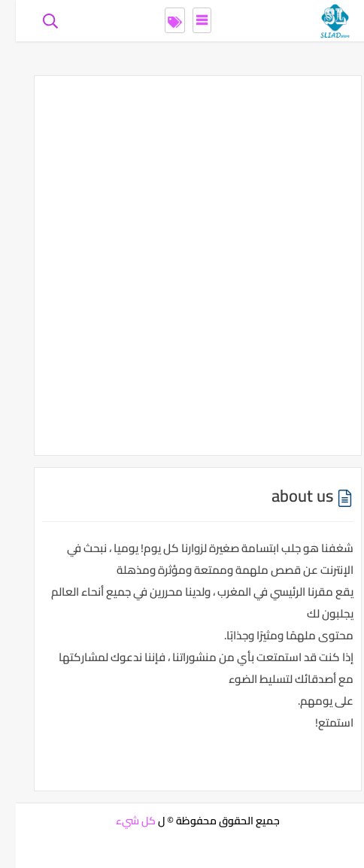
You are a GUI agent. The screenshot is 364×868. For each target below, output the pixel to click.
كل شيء (120, 821)
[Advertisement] (182, 266)
